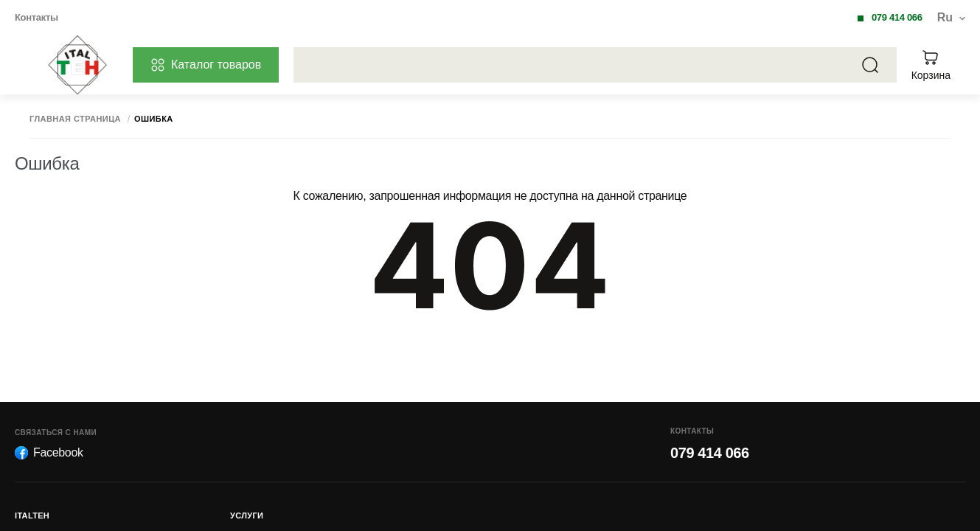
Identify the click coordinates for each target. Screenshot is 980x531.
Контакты (37, 17)
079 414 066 (897, 17)
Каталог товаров (206, 65)
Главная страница (75, 119)
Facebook (49, 453)
